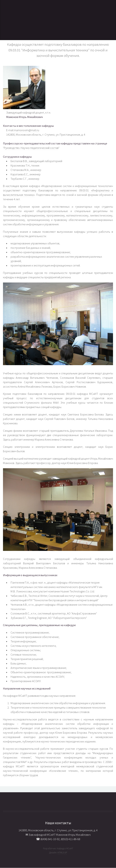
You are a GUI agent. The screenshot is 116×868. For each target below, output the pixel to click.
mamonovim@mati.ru (27, 130)
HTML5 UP (62, 853)
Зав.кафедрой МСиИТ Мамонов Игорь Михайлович (60, 835)
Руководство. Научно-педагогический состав (31, 148)
